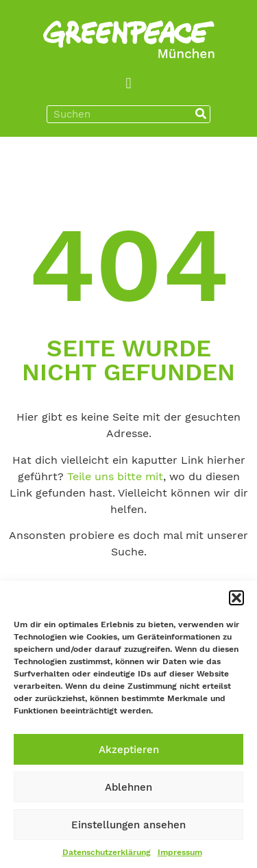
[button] (236, 598)
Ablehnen (128, 787)
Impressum (180, 852)
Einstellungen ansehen (128, 825)
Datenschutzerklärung (107, 852)
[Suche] (201, 114)
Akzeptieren (129, 750)
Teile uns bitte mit (115, 476)
